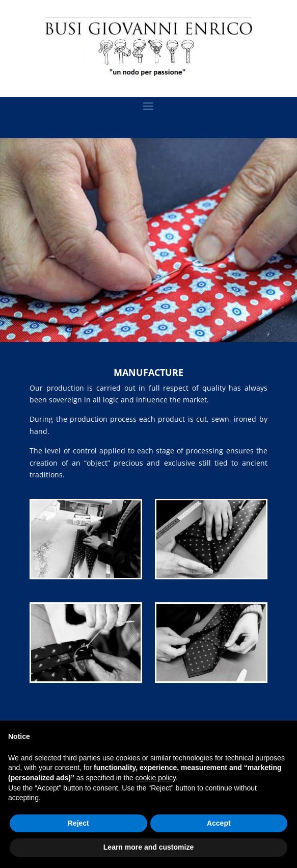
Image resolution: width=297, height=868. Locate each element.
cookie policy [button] (156, 778)
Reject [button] (78, 823)
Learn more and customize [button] (148, 847)
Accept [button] (219, 823)
